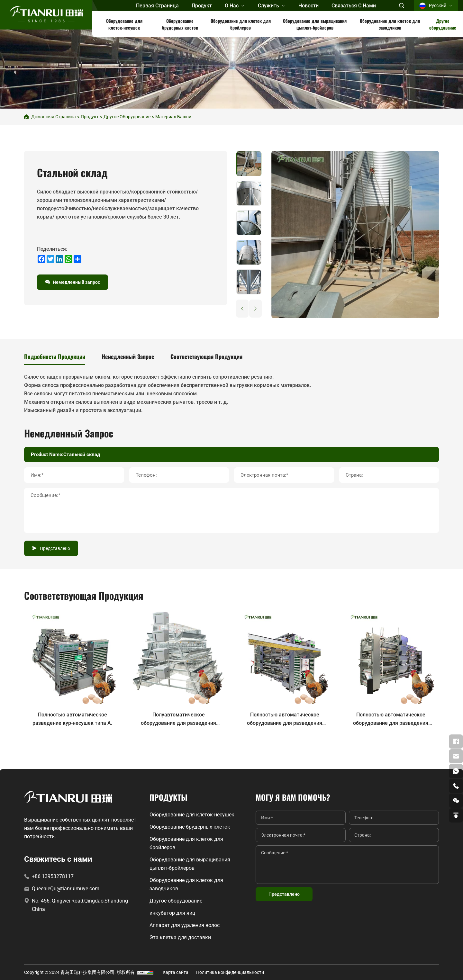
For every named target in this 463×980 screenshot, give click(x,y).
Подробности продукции (55, 356)
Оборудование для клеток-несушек (124, 24)
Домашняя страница (54, 117)
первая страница (157, 6)
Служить (268, 6)
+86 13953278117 (53, 876)
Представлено (55, 548)
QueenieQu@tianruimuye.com (66, 889)
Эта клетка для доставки (180, 937)
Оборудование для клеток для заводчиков (390, 24)
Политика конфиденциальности (230, 972)
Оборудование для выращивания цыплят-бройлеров (315, 24)
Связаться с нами (354, 6)
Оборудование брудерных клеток (180, 24)
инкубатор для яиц (172, 913)
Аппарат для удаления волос (185, 925)
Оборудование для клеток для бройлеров (241, 24)
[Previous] (242, 309)
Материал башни (173, 117)
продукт (202, 6)
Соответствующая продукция (206, 356)
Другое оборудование (443, 24)
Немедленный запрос (76, 282)
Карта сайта (176, 972)
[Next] (255, 309)
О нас (232, 6)
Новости (309, 6)
